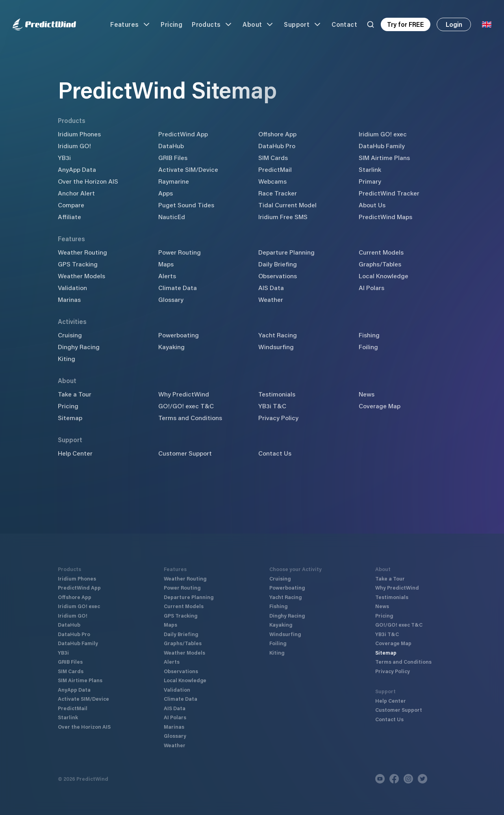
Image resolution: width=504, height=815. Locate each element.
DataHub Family (382, 146)
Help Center (75, 453)
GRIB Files (173, 157)
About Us (372, 205)
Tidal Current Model (287, 205)
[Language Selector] (487, 24)
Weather (271, 299)
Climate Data (178, 287)
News (367, 394)
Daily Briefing (278, 264)
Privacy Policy (278, 418)
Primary (370, 181)
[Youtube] (380, 779)
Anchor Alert (76, 193)
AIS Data (271, 287)
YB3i (64, 157)
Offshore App (277, 134)
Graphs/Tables (380, 264)
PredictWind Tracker (389, 193)
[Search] (371, 24)
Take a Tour (75, 394)
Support (303, 24)
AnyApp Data (77, 169)
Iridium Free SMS (283, 217)
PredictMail (275, 169)
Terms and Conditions (190, 418)
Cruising (70, 335)
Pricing (171, 24)
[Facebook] (394, 779)
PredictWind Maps (385, 217)
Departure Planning (286, 252)
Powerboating (179, 335)
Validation (72, 287)
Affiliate (69, 217)
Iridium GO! (74, 146)
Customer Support (185, 453)
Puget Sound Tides (186, 205)
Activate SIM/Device (188, 169)
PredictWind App (183, 134)
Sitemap (70, 418)
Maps (166, 264)
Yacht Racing (278, 335)
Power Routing (180, 252)
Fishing (369, 335)
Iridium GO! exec (383, 134)
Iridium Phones (79, 134)
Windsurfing (276, 347)
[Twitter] (422, 779)
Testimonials (277, 394)
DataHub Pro (277, 146)
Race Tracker (278, 193)
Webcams (272, 181)
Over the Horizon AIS (88, 181)
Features (131, 24)
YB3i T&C (272, 406)
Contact (344, 24)
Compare (71, 205)
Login (454, 24)
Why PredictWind (184, 394)
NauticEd (172, 217)
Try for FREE (406, 24)
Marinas (69, 299)
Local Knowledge (384, 276)
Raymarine (174, 181)
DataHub (171, 146)
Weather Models (82, 276)
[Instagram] (408, 779)
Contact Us (275, 453)
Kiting (67, 358)
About (258, 24)
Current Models (381, 252)
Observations (278, 276)
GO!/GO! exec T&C (186, 406)
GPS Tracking (78, 264)
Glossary (171, 299)
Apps (166, 193)
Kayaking (171, 347)
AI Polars (372, 287)
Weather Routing (82, 252)
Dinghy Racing (79, 347)
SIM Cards (273, 157)
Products (212, 24)
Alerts (167, 276)
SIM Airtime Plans (384, 157)
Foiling (368, 347)
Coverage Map (380, 406)
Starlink (370, 169)
